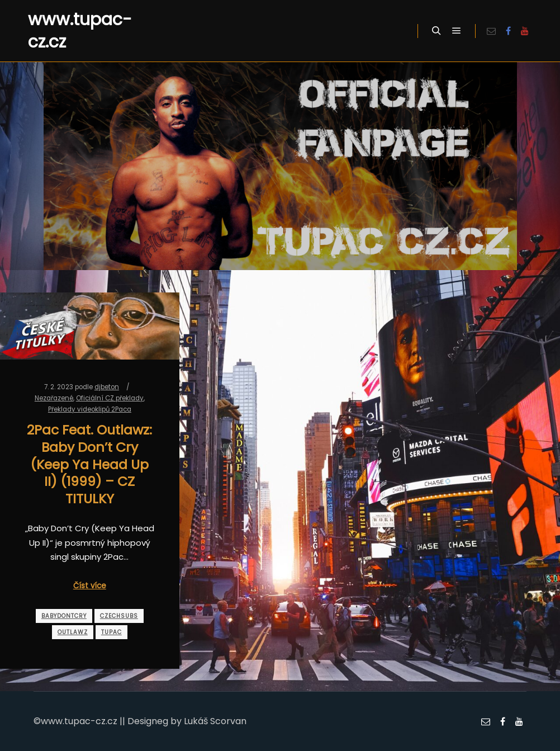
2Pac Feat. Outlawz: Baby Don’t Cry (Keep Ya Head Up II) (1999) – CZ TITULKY (89, 464)
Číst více (90, 586)
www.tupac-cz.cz (80, 31)
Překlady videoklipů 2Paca (90, 409)
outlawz (73, 632)
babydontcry (64, 616)
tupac (111, 632)
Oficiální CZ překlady (110, 398)
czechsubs (119, 616)
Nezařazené (54, 398)
